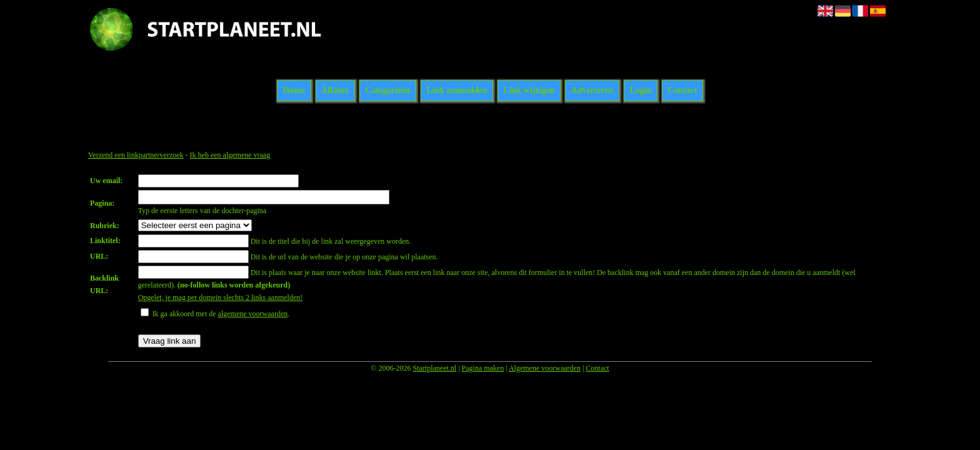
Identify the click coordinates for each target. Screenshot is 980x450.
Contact (682, 91)
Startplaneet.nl (434, 368)
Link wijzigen (529, 91)
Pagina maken (483, 368)
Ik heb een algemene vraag (230, 155)
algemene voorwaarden (253, 314)
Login (640, 91)
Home (294, 91)
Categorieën (387, 91)
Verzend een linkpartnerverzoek (136, 155)
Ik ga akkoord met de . (221, 314)
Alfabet (335, 91)
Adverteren (592, 91)
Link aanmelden (457, 91)
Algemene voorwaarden (545, 368)
